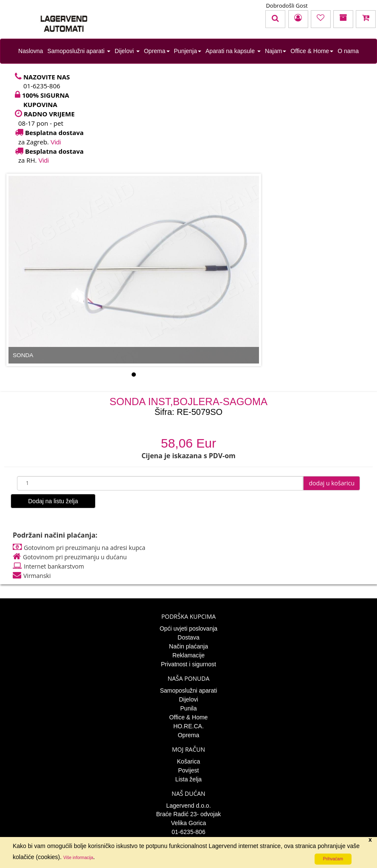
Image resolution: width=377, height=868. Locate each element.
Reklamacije (188, 655)
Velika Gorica (188, 823)
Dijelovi (127, 51)
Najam (276, 51)
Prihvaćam (333, 859)
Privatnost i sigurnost (188, 664)
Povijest (188, 770)
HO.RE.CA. (188, 726)
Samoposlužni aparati (79, 51)
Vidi (56, 142)
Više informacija (78, 858)
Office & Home (312, 51)
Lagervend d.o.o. (188, 806)
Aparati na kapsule (233, 51)
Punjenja (188, 51)
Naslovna (31, 51)
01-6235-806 (188, 832)
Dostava (188, 637)
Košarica (188, 761)
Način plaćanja (188, 646)
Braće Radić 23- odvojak (189, 814)
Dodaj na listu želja (53, 501)
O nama (348, 51)
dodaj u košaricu (332, 483)
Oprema (157, 51)
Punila (189, 708)
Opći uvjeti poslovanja (188, 628)
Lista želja (188, 779)
